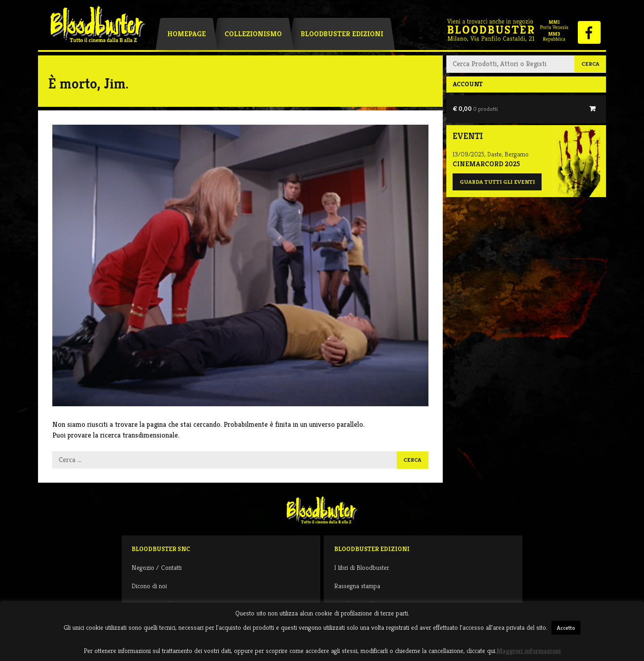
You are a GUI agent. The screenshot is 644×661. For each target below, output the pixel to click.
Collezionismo (253, 34)
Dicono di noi (149, 586)
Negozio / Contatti (157, 567)
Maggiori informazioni (529, 650)
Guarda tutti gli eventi (497, 182)
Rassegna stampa (357, 586)
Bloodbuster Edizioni (342, 34)
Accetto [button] (566, 628)
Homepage (186, 34)
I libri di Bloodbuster (362, 567)
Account (468, 84)
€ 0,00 (475, 109)
